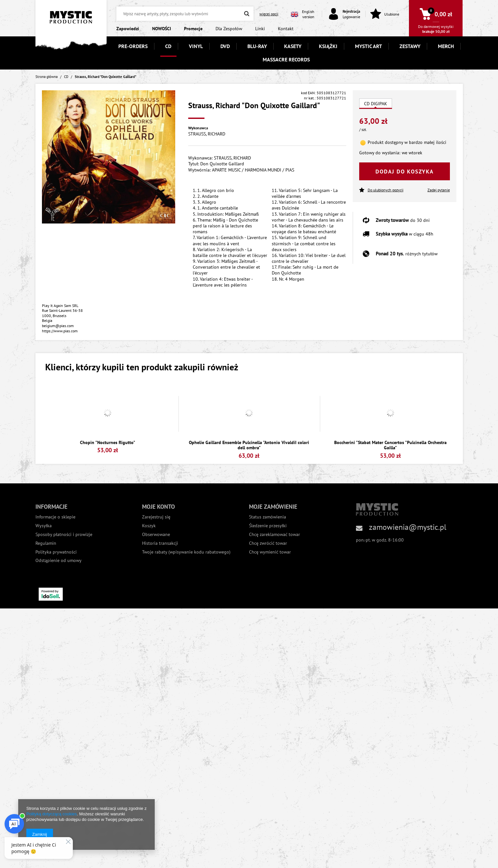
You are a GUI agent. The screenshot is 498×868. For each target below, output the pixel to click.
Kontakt (286, 29)
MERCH (446, 46)
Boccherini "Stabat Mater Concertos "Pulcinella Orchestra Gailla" (390, 445)
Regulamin (46, 543)
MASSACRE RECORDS (286, 59)
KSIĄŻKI (328, 46)
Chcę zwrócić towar (268, 543)
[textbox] (185, 14)
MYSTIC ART (368, 46)
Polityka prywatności (56, 552)
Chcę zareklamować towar (275, 535)
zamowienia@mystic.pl (408, 527)
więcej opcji (269, 14)
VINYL (196, 46)
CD (168, 46)
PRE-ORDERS (133, 46)
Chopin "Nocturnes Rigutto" (108, 443)
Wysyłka (44, 526)
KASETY (293, 46)
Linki (260, 29)
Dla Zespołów (229, 29)
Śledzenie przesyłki (268, 526)
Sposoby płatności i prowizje (64, 535)
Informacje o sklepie (55, 517)
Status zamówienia (268, 517)
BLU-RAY (257, 46)
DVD (225, 46)
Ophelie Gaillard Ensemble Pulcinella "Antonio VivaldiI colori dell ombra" (249, 445)
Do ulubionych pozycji (381, 190)
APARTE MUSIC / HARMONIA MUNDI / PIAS (253, 170)
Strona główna (46, 77)
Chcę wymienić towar (270, 552)
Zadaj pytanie (439, 190)
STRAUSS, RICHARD (207, 134)
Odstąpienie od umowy (59, 561)
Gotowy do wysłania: (380, 153)
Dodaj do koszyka (405, 172)
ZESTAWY (410, 46)
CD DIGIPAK (376, 104)
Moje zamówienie (273, 507)
